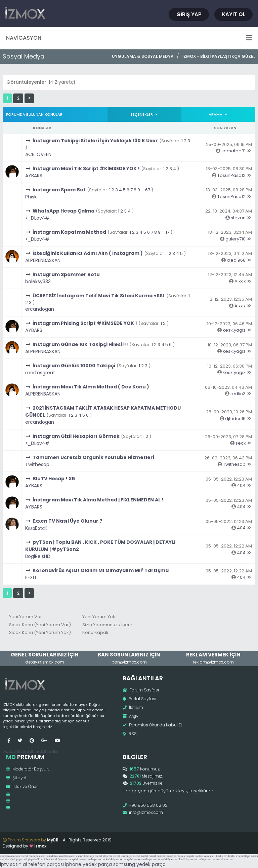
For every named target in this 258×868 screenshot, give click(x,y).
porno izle (180, 856)
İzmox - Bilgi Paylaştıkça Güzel (219, 56)
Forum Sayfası (141, 690)
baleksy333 (38, 281)
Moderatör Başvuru (28, 769)
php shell (27, 751)
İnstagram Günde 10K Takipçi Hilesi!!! (80, 344)
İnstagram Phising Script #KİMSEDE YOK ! (85, 323)
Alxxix (240, 281)
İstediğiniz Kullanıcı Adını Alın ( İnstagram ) (88, 253)
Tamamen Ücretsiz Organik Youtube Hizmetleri (93, 457)
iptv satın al (13, 864)
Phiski (31, 197)
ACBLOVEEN (38, 154)
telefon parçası (46, 864)
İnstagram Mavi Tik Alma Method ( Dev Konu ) (91, 387)
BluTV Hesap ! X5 (54, 479)
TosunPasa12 (231, 175)
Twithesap (37, 464)
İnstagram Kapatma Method (69, 232)
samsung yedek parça (139, 864)
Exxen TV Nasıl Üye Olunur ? (67, 521)
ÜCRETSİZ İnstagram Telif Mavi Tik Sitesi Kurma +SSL (99, 296)
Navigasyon (129, 38)
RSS (130, 734)
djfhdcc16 (235, 419)
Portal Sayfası (139, 699)
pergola (8, 751)
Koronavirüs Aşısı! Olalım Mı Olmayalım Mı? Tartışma (101, 570)
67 (148, 190)
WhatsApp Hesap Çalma (63, 211)
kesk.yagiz (234, 330)
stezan (238, 218)
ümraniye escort (131, 856)
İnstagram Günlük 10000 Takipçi (74, 366)
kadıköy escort (93, 856)
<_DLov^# (37, 218)
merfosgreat (40, 373)
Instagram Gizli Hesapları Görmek (76, 436)
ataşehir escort (112, 856)
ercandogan (40, 309)
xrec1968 (236, 260)
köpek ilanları (195, 856)
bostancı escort (75, 856)
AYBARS (34, 176)
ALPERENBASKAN (43, 260)
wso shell (210, 856)
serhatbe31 (233, 151)
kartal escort (148, 856)
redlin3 (238, 394)
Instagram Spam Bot (59, 190)
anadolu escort (19, 856)
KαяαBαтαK (36, 528)
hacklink (52, 751)
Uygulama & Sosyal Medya (143, 56)
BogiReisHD (38, 556)
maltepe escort (38, 856)
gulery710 (235, 239)
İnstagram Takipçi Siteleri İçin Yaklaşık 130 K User (95, 141)
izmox (40, 846)
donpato (5, 856)
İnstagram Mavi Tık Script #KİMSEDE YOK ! (86, 168)
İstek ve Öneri (22, 786)
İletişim (133, 707)
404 (241, 485)
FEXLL (31, 577)
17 (167, 232)
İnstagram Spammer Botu (66, 274)
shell (17, 751)
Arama (218, 114)
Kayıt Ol (234, 14)
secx (241, 443)
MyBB (53, 840)
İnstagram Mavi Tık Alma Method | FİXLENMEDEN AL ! (98, 500)
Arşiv (131, 716)
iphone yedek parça (89, 864)
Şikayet (16, 778)
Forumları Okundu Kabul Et (152, 725)
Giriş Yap (189, 14)
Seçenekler (144, 114)
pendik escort (165, 856)
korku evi (222, 856)
